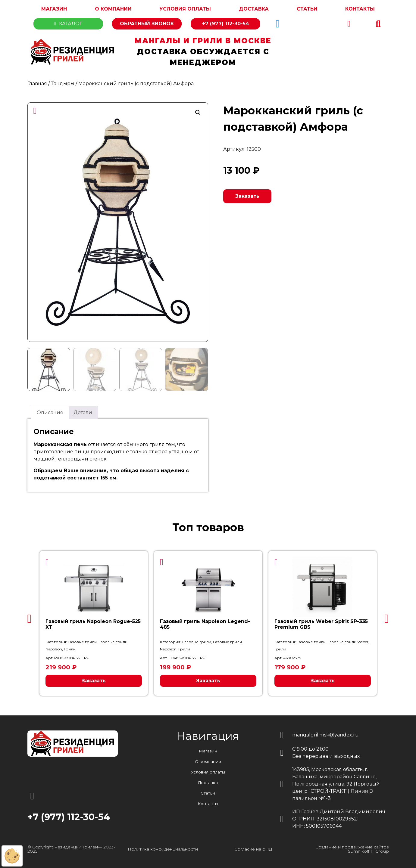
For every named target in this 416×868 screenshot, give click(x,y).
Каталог (68, 24)
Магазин (54, 9)
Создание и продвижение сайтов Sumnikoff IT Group (352, 849)
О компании (113, 9)
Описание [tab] (50, 412)
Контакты (360, 9)
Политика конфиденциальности (163, 849)
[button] (378, 24)
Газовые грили (82, 642)
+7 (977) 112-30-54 (226, 24)
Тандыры (63, 84)
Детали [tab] (83, 412)
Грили (70, 649)
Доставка (254, 9)
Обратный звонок (147, 24)
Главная (37, 84)
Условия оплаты (185, 9)
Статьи (307, 9)
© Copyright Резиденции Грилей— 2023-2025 (71, 849)
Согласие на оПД (253, 849)
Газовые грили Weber (348, 642)
